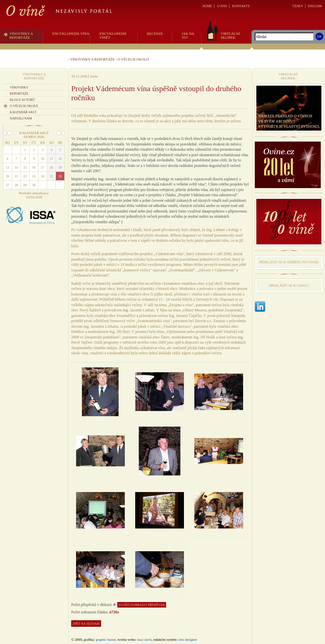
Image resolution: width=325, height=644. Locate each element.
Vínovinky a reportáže (93, 59)
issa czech (144, 639)
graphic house (106, 639)
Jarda (94, 76)
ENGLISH (315, 6)
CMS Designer (188, 639)
